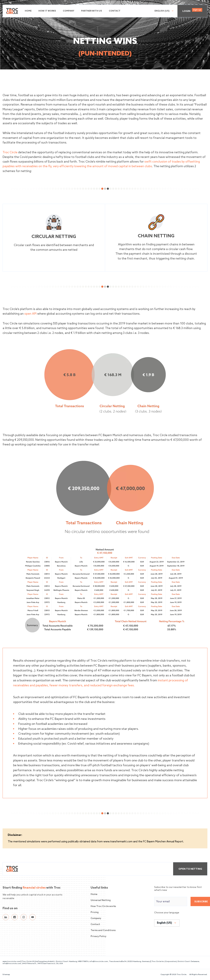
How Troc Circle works (103, 906)
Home (28, 11)
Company (69, 11)
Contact (115, 11)
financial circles (34, 888)
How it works (47, 11)
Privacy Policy (98, 936)
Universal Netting (101, 900)
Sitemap (6, 975)
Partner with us (92, 11)
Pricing (95, 912)
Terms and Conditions (103, 930)
